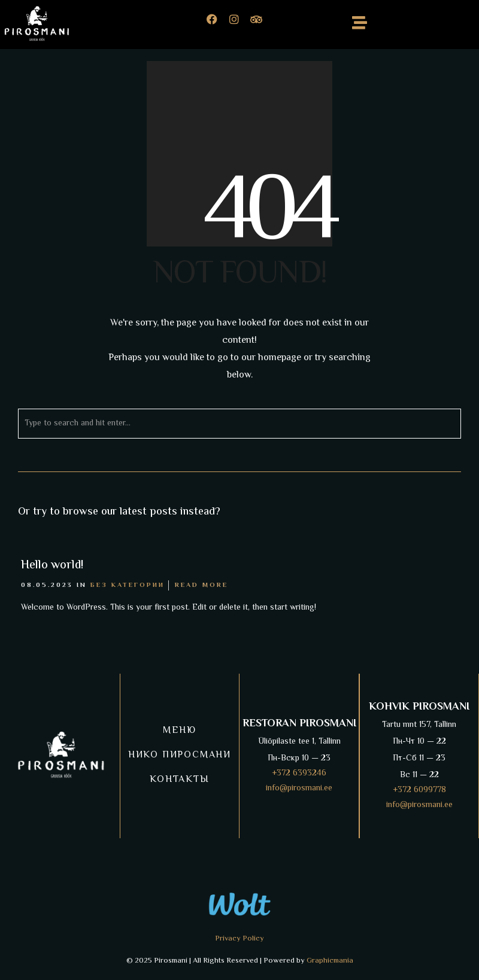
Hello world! (52, 566)
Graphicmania (330, 961)
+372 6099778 (419, 790)
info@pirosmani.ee (299, 789)
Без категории (128, 585)
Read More (201, 585)
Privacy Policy (239, 939)
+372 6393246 (299, 774)
